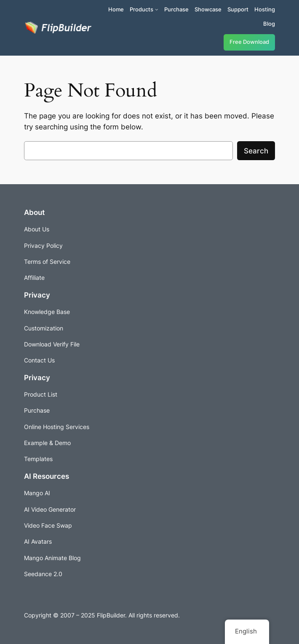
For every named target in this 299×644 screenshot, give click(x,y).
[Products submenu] (157, 9)
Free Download (249, 42)
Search (256, 151)
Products (141, 9)
